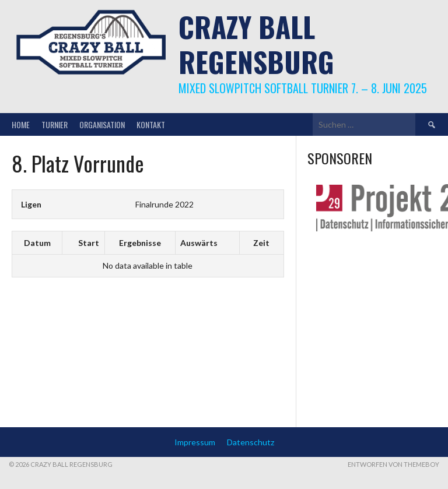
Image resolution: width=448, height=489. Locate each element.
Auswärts (199, 243)
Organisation (102, 124)
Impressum (195, 442)
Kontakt (151, 124)
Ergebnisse (140, 243)
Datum (37, 243)
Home (21, 124)
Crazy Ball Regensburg (256, 44)
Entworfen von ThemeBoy (393, 464)
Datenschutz (251, 442)
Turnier (55, 124)
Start (89, 243)
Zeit (261, 243)
